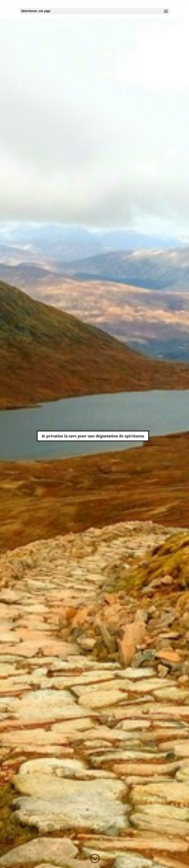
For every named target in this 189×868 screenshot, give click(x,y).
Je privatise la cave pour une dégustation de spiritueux (93, 436)
